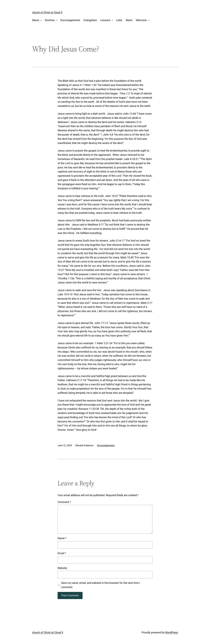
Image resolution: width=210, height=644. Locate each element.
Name (62, 538)
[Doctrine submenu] (56, 20)
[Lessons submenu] (112, 20)
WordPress (172, 632)
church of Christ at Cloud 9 (47, 12)
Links (119, 20)
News (129, 20)
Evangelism (90, 20)
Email (62, 553)
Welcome (141, 20)
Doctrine (50, 20)
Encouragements (70, 20)
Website (62, 568)
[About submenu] (40, 20)
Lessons (105, 20)
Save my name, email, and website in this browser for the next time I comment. (101, 585)
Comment (64, 502)
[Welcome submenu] (148, 20)
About (36, 20)
